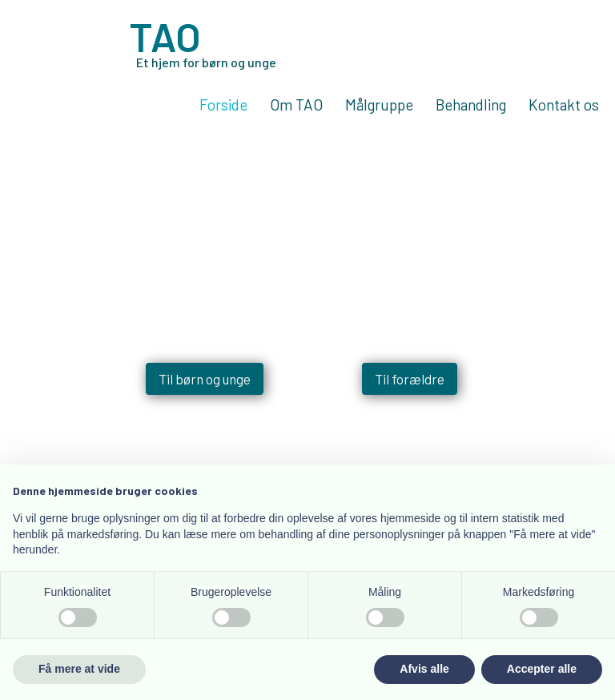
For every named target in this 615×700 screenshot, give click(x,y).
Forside (223, 105)
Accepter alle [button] (542, 669)
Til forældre (410, 390)
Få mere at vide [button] (79, 669)
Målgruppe (379, 105)
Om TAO (296, 105)
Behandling (471, 105)
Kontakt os (564, 105)
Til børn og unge (205, 390)
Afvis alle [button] (424, 669)
